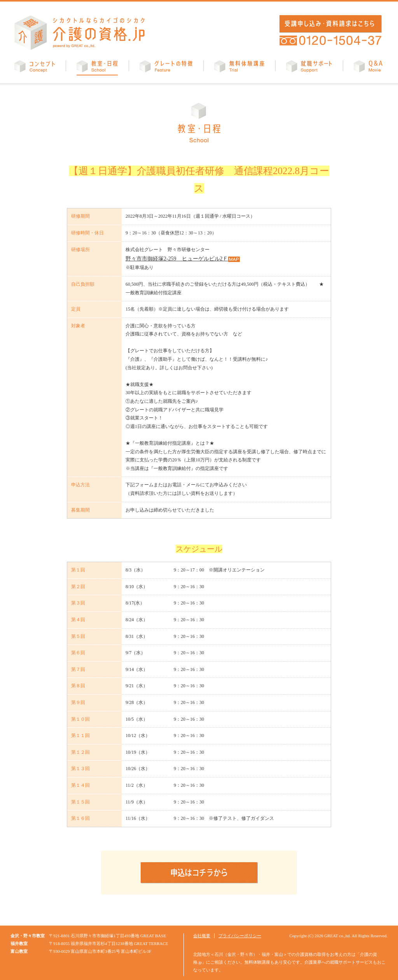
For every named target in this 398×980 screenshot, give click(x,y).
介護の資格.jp (80, 33)
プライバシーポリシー (240, 934)
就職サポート (309, 68)
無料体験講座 (239, 68)
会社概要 (202, 934)
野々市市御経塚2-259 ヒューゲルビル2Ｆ (169, 258)
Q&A (368, 68)
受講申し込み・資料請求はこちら (329, 24)
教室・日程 (97, 68)
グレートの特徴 (166, 68)
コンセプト (35, 68)
